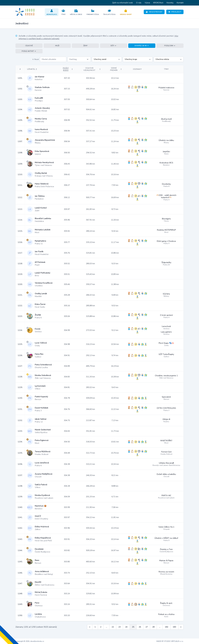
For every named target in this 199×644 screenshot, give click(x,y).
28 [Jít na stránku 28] (153, 627)
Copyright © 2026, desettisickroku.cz (30, 641)
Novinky (170, 3)
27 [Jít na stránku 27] (147, 627)
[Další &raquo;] (181, 627)
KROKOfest (158, 3)
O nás (139, 3)
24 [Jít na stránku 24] (126, 627)
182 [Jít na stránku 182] (167, 627)
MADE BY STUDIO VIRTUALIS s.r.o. (170, 641)
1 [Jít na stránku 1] (95, 627)
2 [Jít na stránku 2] (101, 627)
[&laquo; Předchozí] (90, 627)
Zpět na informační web (123, 3)
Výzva (147, 3)
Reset (36, 59)
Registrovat (154, 12)
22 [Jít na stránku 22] (113, 627)
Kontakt (180, 3)
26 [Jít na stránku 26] (140, 627)
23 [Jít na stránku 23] (120, 627)
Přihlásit (175, 12)
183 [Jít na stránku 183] (174, 627)
